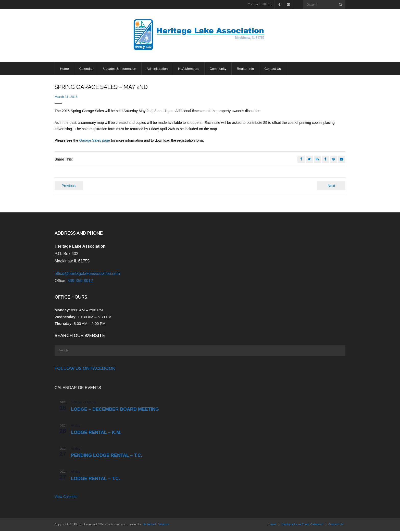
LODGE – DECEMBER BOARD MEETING (115, 410)
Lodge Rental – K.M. (96, 433)
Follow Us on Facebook (85, 369)
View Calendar (66, 498)
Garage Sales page (95, 141)
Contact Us (336, 525)
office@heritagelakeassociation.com (87, 275)
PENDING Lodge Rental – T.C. (107, 456)
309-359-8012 (80, 282)
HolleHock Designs (156, 525)
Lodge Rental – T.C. (95, 480)
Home (272, 525)
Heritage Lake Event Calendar (302, 525)
